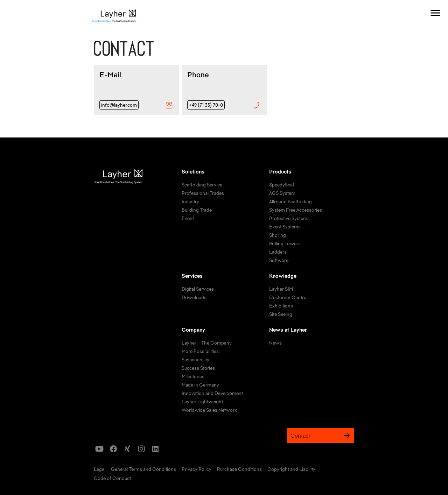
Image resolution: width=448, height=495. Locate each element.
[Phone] (224, 90)
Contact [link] (321, 436)
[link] (202, 185)
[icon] (99, 449)
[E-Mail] (136, 90)
